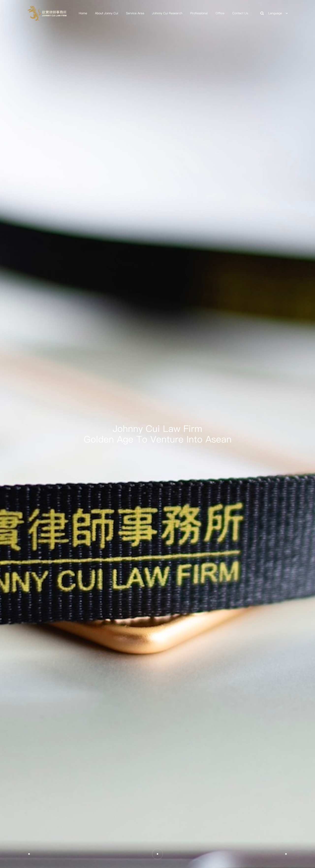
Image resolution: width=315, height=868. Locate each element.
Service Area (135, 13)
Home (83, 13)
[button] (29, 854)
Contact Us (240, 13)
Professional (199, 13)
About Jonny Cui (107, 13)
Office (220, 13)
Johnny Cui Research (167, 13)
